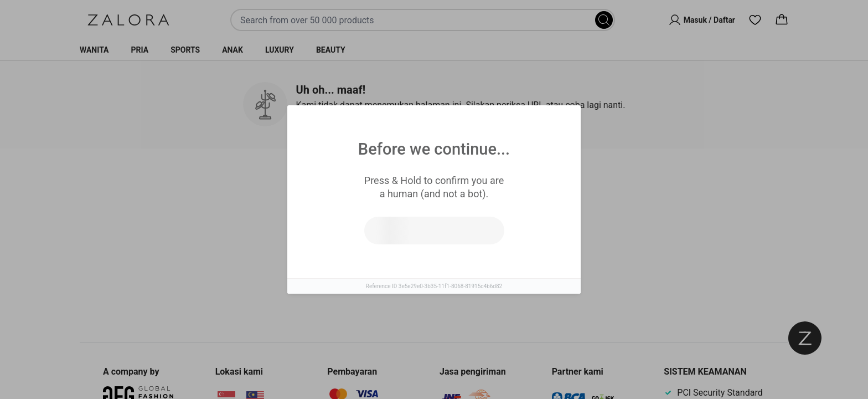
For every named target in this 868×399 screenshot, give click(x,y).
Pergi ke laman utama (482, 265)
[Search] (604, 20)
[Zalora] (128, 20)
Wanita (94, 50)
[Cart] (782, 20)
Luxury (280, 50)
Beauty (331, 50)
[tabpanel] (434, 254)
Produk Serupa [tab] (392, 183)
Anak (232, 50)
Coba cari (386, 265)
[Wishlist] (755, 20)
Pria (140, 50)
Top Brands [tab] (482, 183)
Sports (185, 50)
